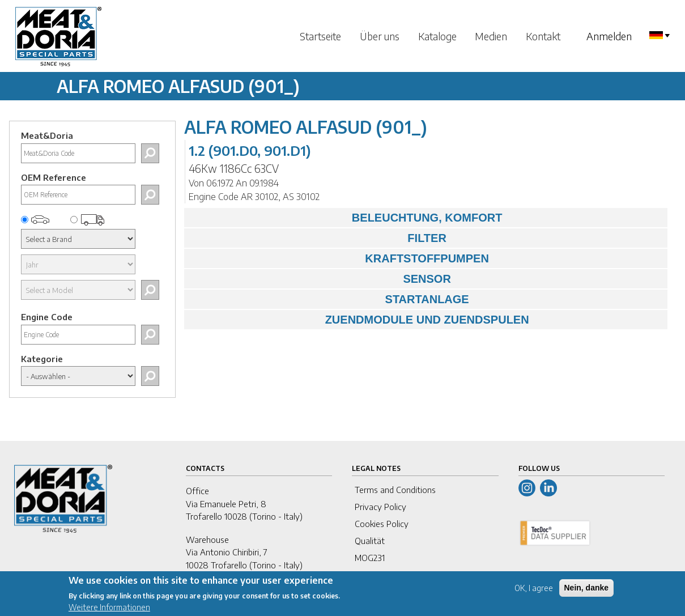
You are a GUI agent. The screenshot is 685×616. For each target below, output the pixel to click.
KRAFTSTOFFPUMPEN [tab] (339, 258)
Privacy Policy (380, 507)
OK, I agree (534, 592)
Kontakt (543, 36)
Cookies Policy (382, 524)
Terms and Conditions (395, 490)
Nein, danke (587, 592)
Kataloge (437, 36)
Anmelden (609, 36)
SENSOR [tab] (320, 279)
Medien (491, 36)
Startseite (320, 36)
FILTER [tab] (318, 238)
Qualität (370, 541)
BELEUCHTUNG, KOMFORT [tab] (346, 218)
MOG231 (370, 558)
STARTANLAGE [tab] (329, 299)
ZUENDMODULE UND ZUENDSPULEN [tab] (359, 320)
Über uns (380, 36)
